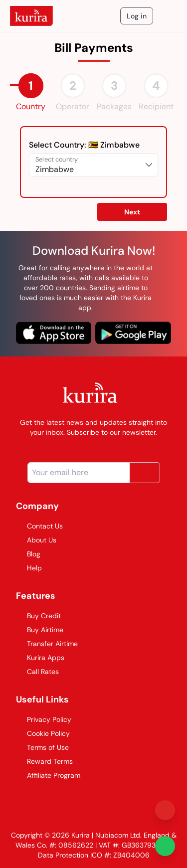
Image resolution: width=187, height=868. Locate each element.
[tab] (31, 86)
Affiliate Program (48, 775)
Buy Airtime (40, 630)
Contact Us (39, 526)
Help (29, 568)
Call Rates (37, 672)
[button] (132, 211)
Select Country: (84, 145)
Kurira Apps (40, 658)
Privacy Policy (44, 719)
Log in (137, 16)
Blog (28, 554)
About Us (36, 540)
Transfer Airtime (47, 644)
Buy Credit (38, 616)
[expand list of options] (149, 165)
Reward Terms (44, 761)
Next (132, 212)
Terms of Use (42, 747)
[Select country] (87, 165)
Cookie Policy (43, 733)
